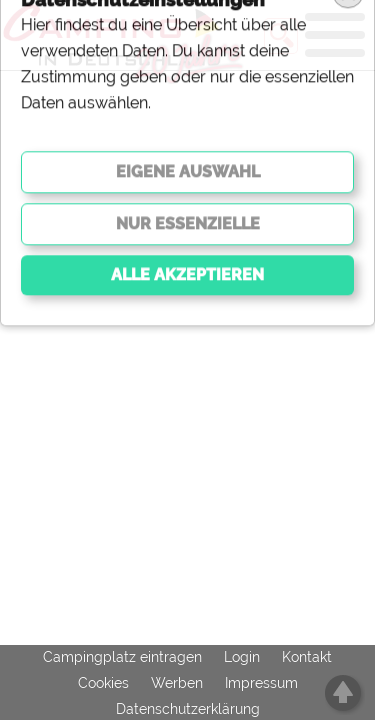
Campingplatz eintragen (122, 657)
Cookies (103, 683)
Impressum (261, 683)
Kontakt (307, 657)
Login (242, 657)
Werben (177, 683)
